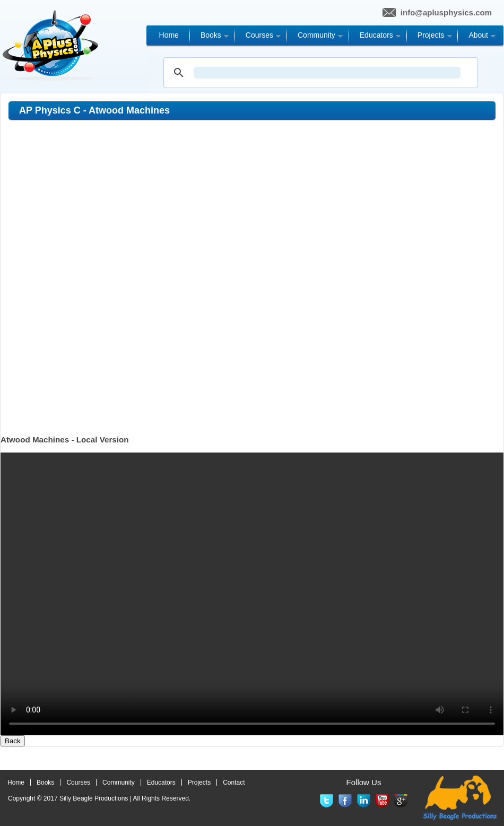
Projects (199, 782)
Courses (78, 782)
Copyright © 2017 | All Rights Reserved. (99, 798)
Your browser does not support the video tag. (252, 594)
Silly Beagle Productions (94, 798)
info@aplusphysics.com (446, 12)
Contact (234, 782)
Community (119, 782)
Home (16, 782)
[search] (327, 73)
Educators (161, 782)
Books (45, 782)
